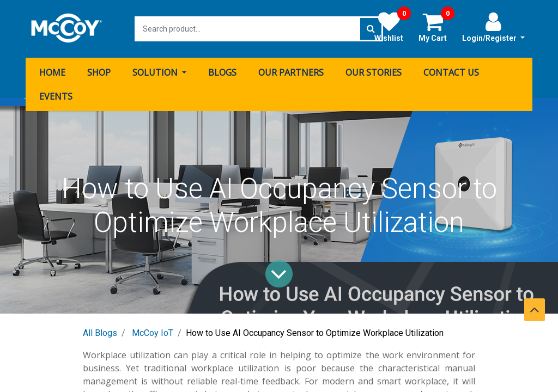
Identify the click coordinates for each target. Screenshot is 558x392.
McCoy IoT (153, 333)
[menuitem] (52, 72)
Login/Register (493, 27)
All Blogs (100, 333)
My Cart (436, 27)
